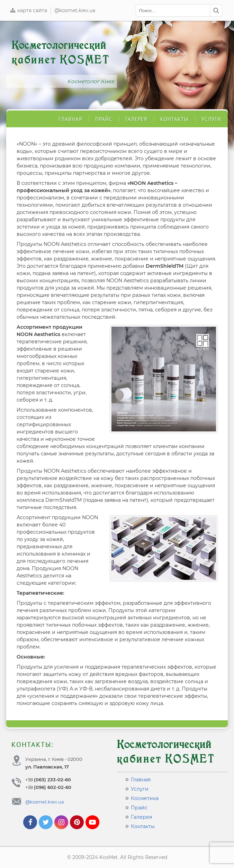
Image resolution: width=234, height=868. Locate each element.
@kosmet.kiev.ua (75, 10)
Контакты (174, 119)
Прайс (104, 119)
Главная (70, 119)
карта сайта (28, 10)
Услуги (211, 119)
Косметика (145, 798)
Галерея (136, 119)
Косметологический (61, 53)
